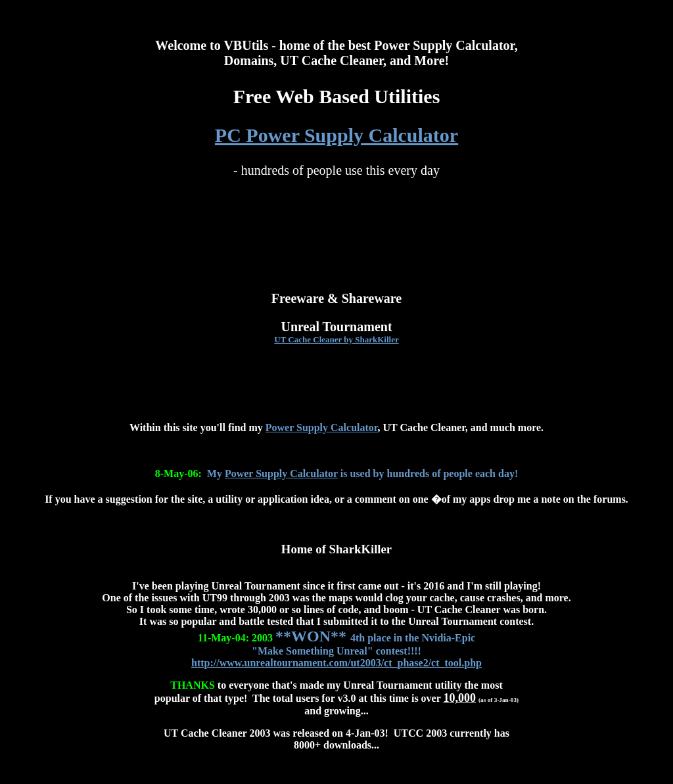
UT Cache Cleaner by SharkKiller (336, 339)
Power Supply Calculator (322, 427)
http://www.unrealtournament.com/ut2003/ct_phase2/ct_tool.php (336, 663)
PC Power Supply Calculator (336, 135)
